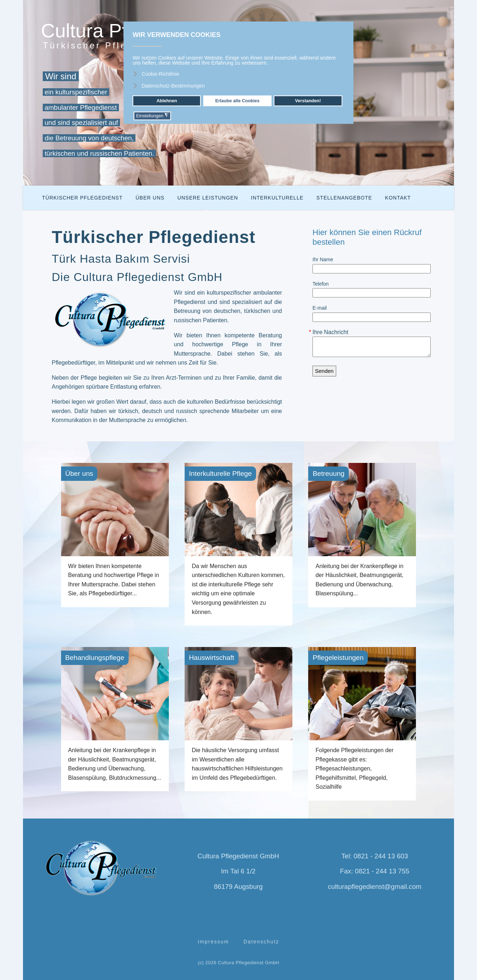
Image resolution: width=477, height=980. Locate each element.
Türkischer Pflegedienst (82, 198)
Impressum (213, 942)
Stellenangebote (344, 198)
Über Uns (150, 198)
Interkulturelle (277, 198)
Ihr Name (323, 259)
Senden (324, 371)
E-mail (320, 308)
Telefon (321, 284)
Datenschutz (261, 942)
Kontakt (398, 198)
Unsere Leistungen (208, 198)
